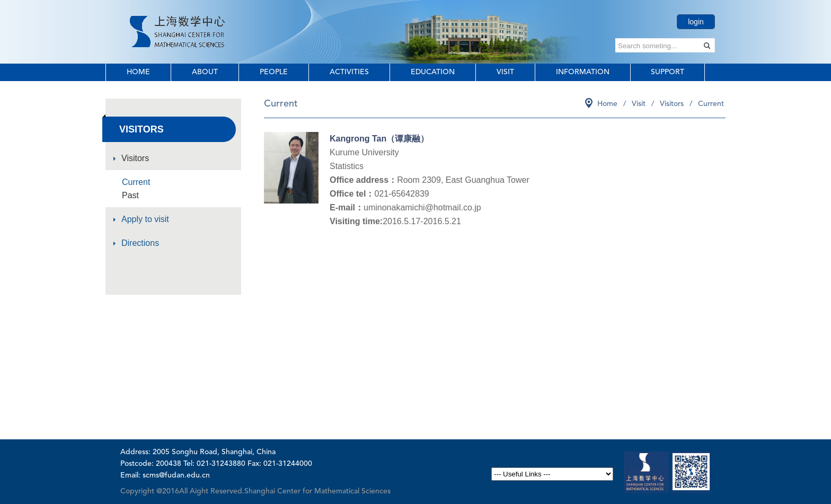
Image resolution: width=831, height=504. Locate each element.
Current (136, 182)
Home (138, 72)
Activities (349, 72)
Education (433, 72)
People (274, 72)
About (205, 72)
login (696, 22)
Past (130, 195)
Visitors (135, 158)
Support (668, 72)
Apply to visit (145, 219)
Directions (140, 243)
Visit (505, 72)
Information (583, 72)
